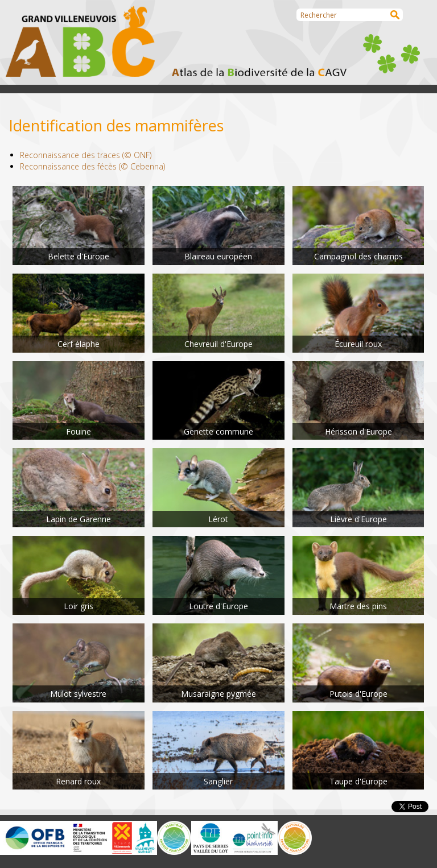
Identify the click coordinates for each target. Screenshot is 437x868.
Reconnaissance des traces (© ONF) (86, 155)
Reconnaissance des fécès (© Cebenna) (92, 166)
